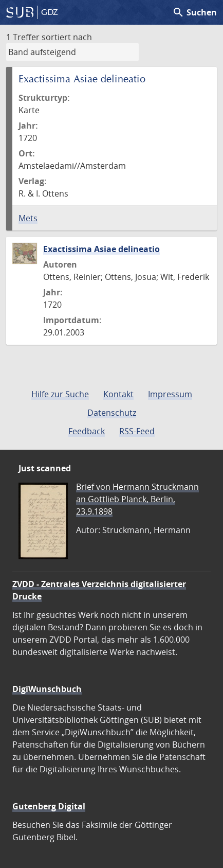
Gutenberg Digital (49, 806)
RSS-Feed (137, 431)
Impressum (170, 394)
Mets (28, 218)
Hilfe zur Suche (60, 394)
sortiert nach (67, 37)
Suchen (194, 12)
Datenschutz (112, 413)
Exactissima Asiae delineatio (101, 249)
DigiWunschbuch (47, 689)
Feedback (87, 431)
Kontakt (118, 394)
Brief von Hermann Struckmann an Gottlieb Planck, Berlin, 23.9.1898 (137, 499)
